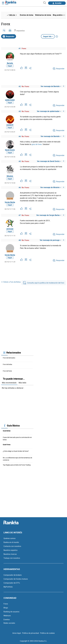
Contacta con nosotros (12, 546)
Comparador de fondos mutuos (16, 579)
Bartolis (10, 63)
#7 (20, 215)
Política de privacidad (31, 633)
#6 (20, 188)
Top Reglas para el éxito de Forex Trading (17, 465)
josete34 (10, 125)
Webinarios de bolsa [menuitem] (43, 15)
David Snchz (10, 150)
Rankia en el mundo (11, 542)
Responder (9, 36)
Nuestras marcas (10, 554)
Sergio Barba (10, 202)
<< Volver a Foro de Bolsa (11, 282)
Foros (6, 604)
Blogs (6, 608)
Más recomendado (9, 383)
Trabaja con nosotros (12, 558)
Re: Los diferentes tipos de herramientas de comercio (17, 459)
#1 (20, 48)
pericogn (10, 229)
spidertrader (10, 100)
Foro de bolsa (7, 364)
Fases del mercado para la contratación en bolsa (17, 438)
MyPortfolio (8, 587)
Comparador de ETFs (12, 583)
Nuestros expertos (10, 550)
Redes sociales (9, 623)
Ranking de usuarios (11, 612)
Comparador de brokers (13, 575)
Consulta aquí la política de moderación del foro (44, 283)
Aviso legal (17, 633)
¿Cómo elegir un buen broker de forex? (16, 451)
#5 (20, 161)
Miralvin (10, 176)
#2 (20, 86)
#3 (20, 111)
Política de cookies (47, 633)
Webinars (7, 616)
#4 (20, 136)
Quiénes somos (10, 538)
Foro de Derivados (9, 358)
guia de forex (37, 144)
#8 (20, 240)
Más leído (22, 383)
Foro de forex (7, 371)
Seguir (10, 66)
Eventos (7, 619)
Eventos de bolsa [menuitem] (27, 15)
